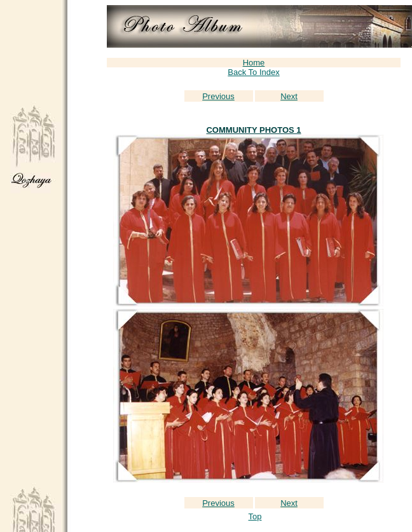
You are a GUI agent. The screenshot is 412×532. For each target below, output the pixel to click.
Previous (218, 96)
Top (255, 516)
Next (289, 96)
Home (254, 63)
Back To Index (253, 72)
